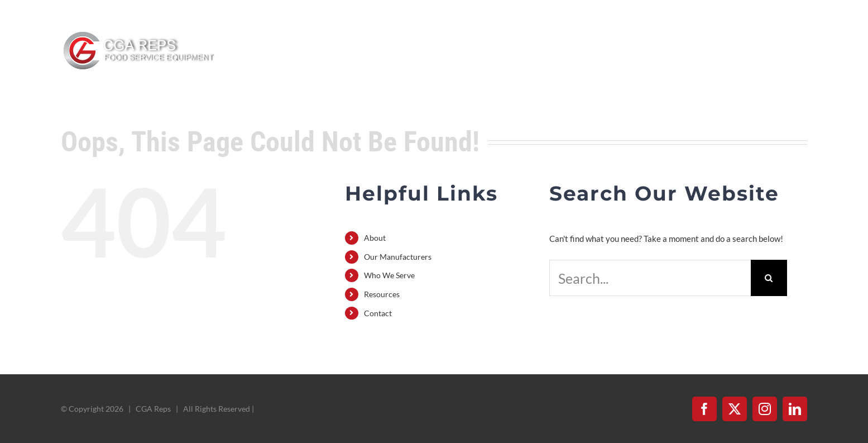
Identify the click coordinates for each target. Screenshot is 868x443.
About (375, 238)
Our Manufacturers (398, 257)
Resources (382, 294)
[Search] (769, 278)
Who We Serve (389, 275)
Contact (378, 313)
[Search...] (650, 278)
